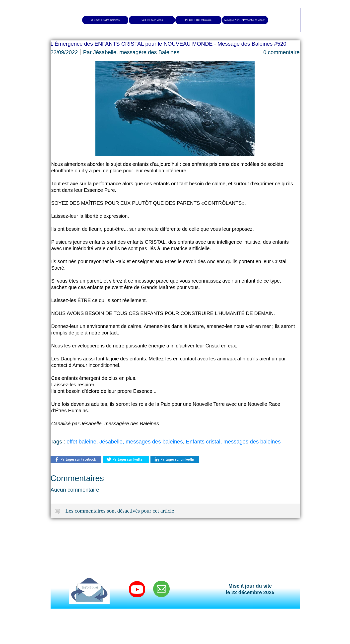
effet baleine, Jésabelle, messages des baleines (125, 442)
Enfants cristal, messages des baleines (233, 442)
